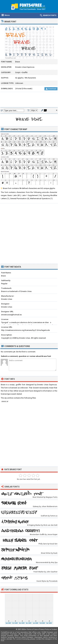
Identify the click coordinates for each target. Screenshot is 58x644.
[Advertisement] (29, 100)
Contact (54, 629)
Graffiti (25, 72)
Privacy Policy (44, 629)
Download (51, 89)
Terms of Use (32, 629)
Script (18, 72)
